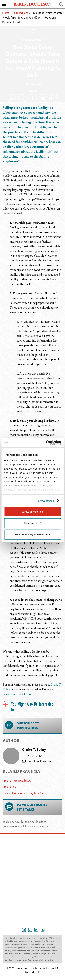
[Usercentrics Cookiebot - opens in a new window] (46, 442)
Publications (21, 13)
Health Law (9, 787)
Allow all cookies (32, 512)
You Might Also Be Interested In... (28, 707)
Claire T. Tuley (34, 750)
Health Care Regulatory (17, 781)
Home (6, 13)
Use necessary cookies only (32, 535)
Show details (46, 500)
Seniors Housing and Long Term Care (25, 793)
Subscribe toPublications (23, 726)
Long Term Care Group (18, 694)
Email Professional (37, 761)
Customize (33, 523)
